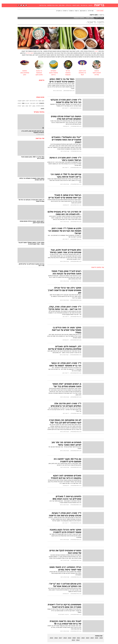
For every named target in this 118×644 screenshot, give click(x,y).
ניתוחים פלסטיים (38, 106)
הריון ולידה (67, 5)
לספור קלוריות (28, 53)
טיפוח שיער (31, 103)
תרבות (79, 2)
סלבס (73, 2)
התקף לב (57, 11)
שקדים (18, 106)
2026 (99, 638)
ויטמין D (63, 11)
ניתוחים (18, 103)
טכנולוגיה (45, 2)
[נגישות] (2, 2)
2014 (76, 640)
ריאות (28, 106)
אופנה (39, 2)
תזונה (41, 109)
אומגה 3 (69, 11)
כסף (68, 2)
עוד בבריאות (41, 5)
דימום (22, 101)
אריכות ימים (31, 101)
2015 (50, 638)
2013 (72, 640)
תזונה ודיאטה (74, 5)
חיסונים (40, 103)
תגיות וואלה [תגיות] (39, 97)
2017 (59, 638)
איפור (38, 101)
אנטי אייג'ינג (89, 11)
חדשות (91, 2)
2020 (72, 638)
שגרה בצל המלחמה (51, 5)
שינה (25, 106)
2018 (63, 638)
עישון (32, 106)
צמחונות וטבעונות (77, 18)
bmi (41, 101)
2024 (90, 638)
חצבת (75, 11)
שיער (21, 106)
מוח (22, 103)
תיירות (52, 2)
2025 (95, 638)
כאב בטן (26, 103)
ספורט (85, 2)
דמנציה (18, 101)
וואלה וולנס (60, 5)
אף (35, 101)
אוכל (63, 2)
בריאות (58, 2)
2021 (77, 638)
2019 (68, 638)
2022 (81, 638)
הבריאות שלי (82, 5)
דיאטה (95, 51)
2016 (54, 638)
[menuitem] (90, 2)
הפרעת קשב (81, 11)
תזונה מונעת (88, 18)
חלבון (36, 103)
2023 (86, 638)
